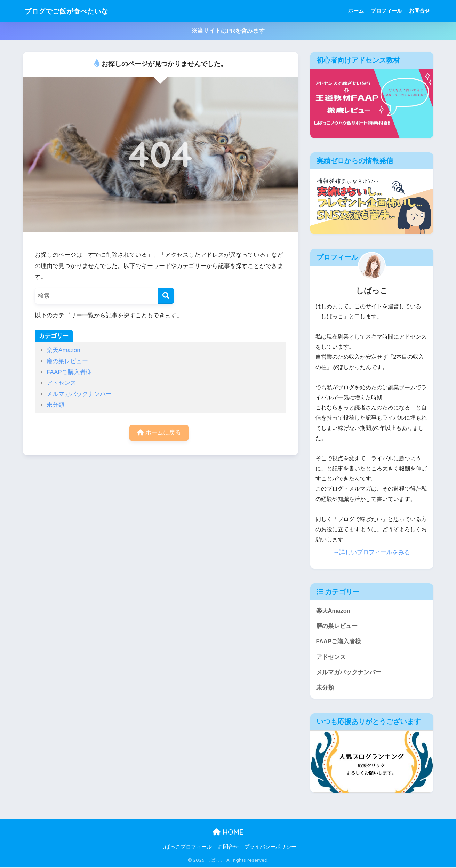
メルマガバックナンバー (79, 394)
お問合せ (419, 11)
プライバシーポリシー (270, 847)
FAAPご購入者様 (69, 372)
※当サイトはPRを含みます (228, 31)
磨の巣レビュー (67, 361)
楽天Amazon (63, 350)
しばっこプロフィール (186, 847)
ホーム (356, 11)
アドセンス (61, 383)
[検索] (166, 296)
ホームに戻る (159, 433)
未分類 (55, 405)
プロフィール (386, 11)
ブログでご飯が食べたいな (77, 11)
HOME (228, 833)
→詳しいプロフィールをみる (372, 552)
